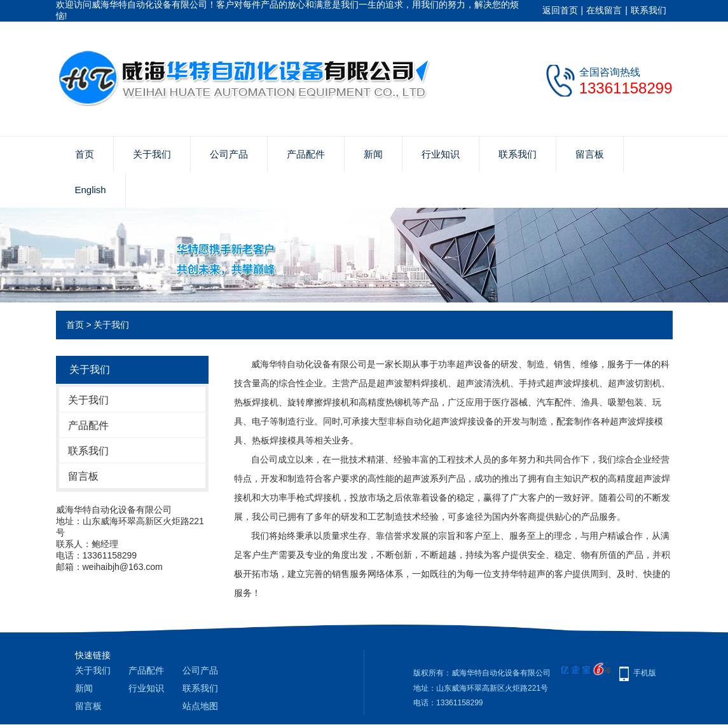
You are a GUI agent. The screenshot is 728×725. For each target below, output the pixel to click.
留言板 (590, 154)
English (91, 190)
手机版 (645, 673)
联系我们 (649, 10)
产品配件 (306, 154)
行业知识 (441, 154)
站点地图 (200, 706)
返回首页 (560, 10)
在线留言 (604, 10)
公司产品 (229, 154)
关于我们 (152, 154)
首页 (85, 154)
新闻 (373, 154)
